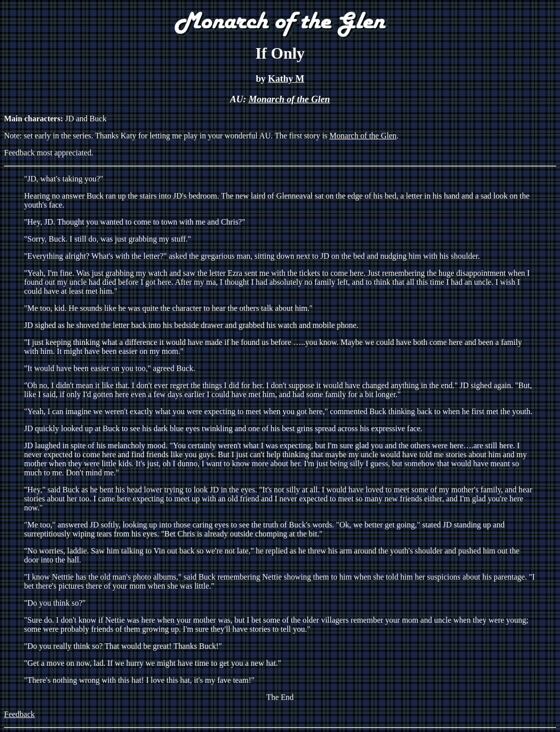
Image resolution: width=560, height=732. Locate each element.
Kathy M (286, 78)
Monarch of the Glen (290, 99)
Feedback (19, 714)
